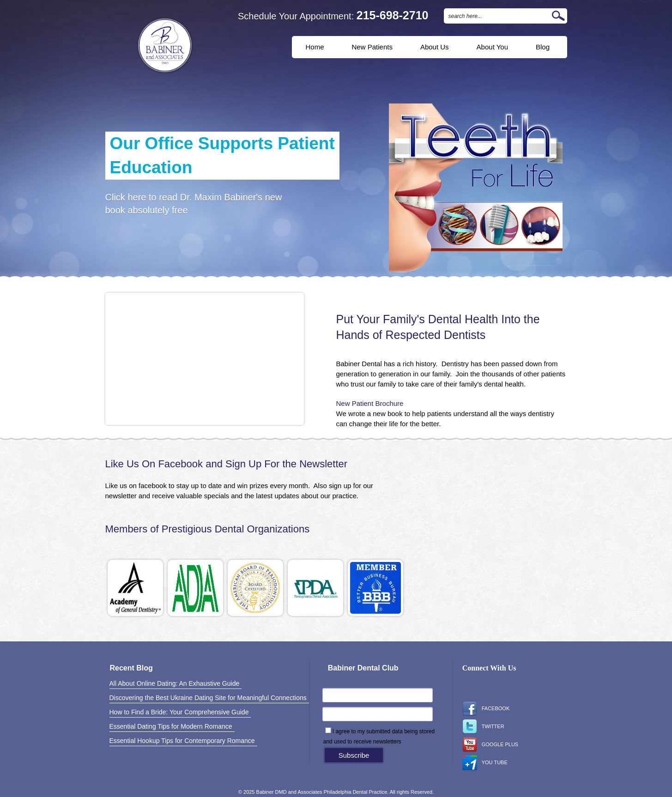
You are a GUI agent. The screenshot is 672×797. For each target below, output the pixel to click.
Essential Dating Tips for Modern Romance (171, 726)
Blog (543, 47)
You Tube (485, 763)
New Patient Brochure (370, 403)
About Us (435, 47)
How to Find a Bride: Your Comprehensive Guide (179, 712)
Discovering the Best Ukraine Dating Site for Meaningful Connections (208, 698)
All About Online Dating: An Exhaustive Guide (175, 683)
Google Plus (490, 745)
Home (315, 47)
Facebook (486, 709)
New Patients (372, 47)
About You (492, 47)
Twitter (483, 727)
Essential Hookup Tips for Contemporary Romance (182, 741)
